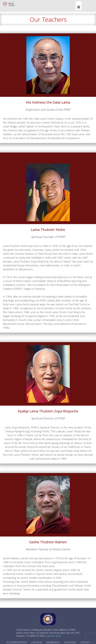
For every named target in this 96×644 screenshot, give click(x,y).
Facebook (49, 636)
